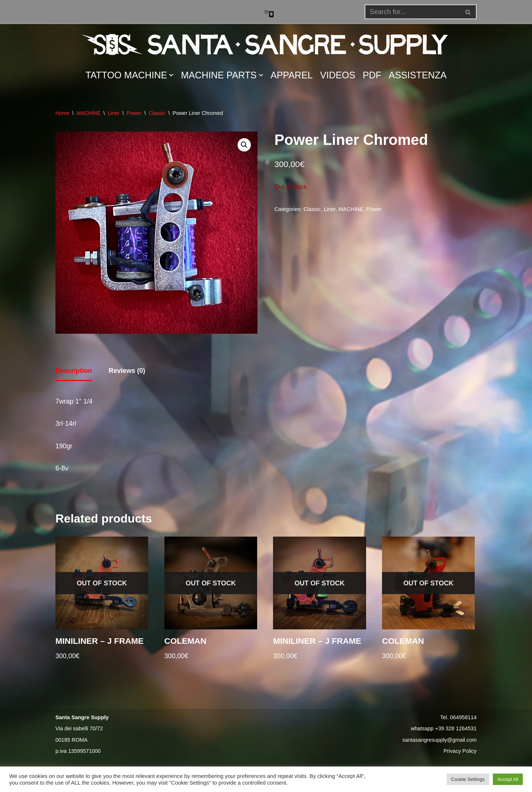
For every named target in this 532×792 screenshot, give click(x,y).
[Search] (468, 12)
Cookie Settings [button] (468, 779)
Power (134, 113)
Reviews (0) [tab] (127, 371)
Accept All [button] (508, 779)
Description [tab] (74, 371)
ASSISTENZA (418, 75)
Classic (157, 113)
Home (62, 113)
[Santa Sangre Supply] (266, 44)
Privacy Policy (460, 751)
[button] (468, 12)
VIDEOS (338, 75)
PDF (372, 75)
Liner (114, 113)
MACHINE (88, 113)
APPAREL (291, 75)
